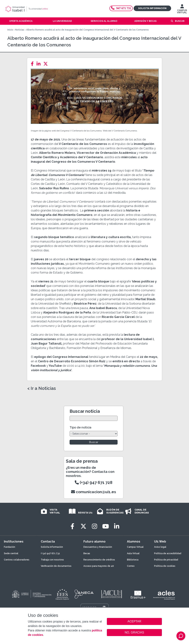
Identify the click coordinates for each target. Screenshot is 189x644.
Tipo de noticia (80, 427)
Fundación (10, 547)
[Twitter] (47, 64)
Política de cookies (165, 566)
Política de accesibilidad (168, 553)
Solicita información (152, 8)
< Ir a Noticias (42, 388)
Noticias (20, 30)
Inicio (10, 30)
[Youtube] (106, 526)
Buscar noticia (85, 411)
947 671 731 (121, 8)
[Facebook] (33, 64)
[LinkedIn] (40, 64)
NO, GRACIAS (134, 632)
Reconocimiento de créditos (99, 560)
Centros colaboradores (17, 560)
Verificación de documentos (56, 566)
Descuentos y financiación (98, 547)
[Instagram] (94, 526)
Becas (87, 553)
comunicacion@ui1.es (94, 492)
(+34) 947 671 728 (94, 482)
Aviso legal (160, 547)
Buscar (180, 21)
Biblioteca (133, 560)
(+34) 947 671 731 (50, 553)
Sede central (11, 553)
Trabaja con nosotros (52, 560)
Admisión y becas (145, 21)
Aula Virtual (133, 553)
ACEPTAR (134, 621)
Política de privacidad (166, 560)
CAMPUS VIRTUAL (182, 10)
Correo (131, 566)
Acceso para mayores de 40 (99, 566)
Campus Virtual (135, 547)
